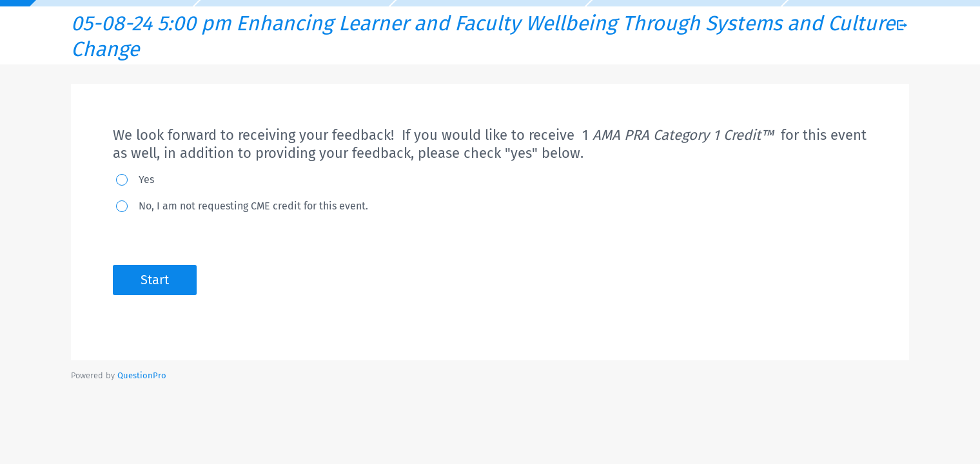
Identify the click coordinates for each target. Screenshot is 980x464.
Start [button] (155, 280)
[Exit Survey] (902, 25)
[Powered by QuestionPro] (142, 375)
